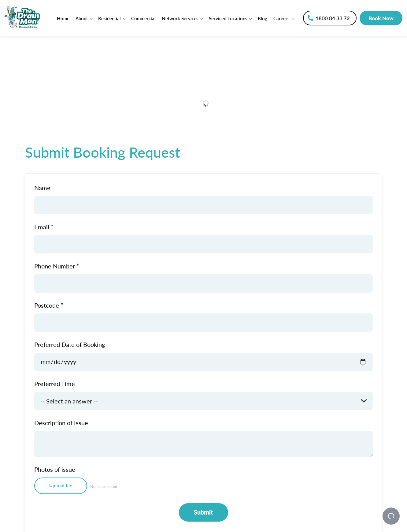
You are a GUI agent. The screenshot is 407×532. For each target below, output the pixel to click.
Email (42, 227)
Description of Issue (61, 423)
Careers (284, 18)
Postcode (47, 305)
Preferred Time (55, 384)
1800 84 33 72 (333, 18)
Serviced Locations (230, 18)
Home (63, 18)
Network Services (182, 18)
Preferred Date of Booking (70, 344)
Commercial (143, 18)
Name (42, 188)
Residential (112, 18)
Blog (263, 18)
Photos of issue (55, 469)
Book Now (381, 18)
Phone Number (55, 266)
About (84, 18)
